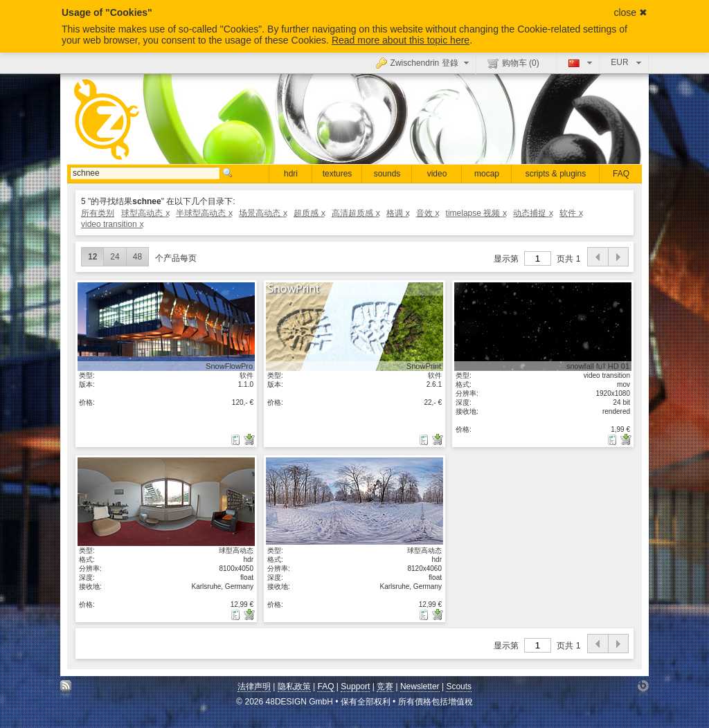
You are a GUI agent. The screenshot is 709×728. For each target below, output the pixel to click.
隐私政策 (294, 686)
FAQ (621, 174)
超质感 (309, 213)
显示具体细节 (166, 326)
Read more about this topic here (401, 40)
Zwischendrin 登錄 (424, 62)
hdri (291, 174)
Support (355, 686)
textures (338, 174)
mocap (487, 174)
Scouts (459, 686)
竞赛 (385, 686)
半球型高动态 (204, 213)
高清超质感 (356, 213)
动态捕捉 (533, 213)
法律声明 (254, 686)
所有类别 (98, 213)
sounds (387, 174)
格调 (398, 213)
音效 (428, 213)
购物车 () (513, 63)
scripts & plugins (556, 174)
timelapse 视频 (476, 213)
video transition (112, 224)
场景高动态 (263, 213)
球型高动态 (145, 213)
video (437, 174)
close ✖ (630, 12)
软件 (571, 213)
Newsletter (420, 686)
